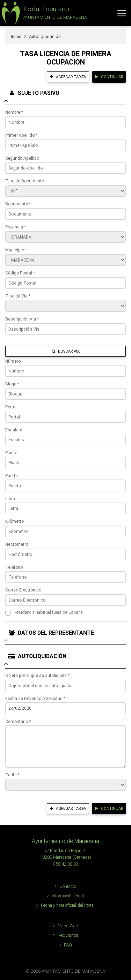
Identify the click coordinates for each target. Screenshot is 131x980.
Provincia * (16, 227)
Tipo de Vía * (18, 296)
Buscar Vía (66, 351)
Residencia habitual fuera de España (48, 612)
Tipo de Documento (25, 181)
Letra (10, 499)
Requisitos (66, 935)
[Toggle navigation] (122, 13)
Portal (11, 407)
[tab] (65, 96)
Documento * (18, 204)
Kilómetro (14, 521)
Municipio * (16, 250)
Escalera (14, 430)
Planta (11, 453)
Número (13, 361)
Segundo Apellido (22, 158)
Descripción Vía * (22, 319)
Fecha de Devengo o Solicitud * (35, 698)
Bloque (12, 384)
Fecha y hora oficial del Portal (65, 905)
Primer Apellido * (21, 135)
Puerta (12, 476)
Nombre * (14, 112)
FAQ (66, 945)
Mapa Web (66, 926)
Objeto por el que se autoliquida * (37, 675)
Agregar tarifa (68, 77)
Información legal (65, 896)
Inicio (16, 36)
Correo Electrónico (23, 590)
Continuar (109, 77)
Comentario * (18, 721)
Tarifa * (12, 775)
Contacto (65, 886)
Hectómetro (17, 544)
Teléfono (14, 567)
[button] (43, 13)
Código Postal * (20, 273)
